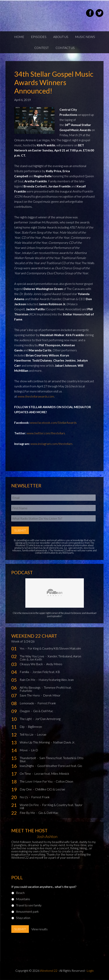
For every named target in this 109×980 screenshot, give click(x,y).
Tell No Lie (27, 734)
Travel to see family (29, 905)
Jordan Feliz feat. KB (46, 672)
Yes (22, 648)
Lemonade (27, 703)
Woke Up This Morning (35, 742)
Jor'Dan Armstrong (48, 719)
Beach (20, 893)
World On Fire (30, 805)
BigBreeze (35, 727)
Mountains (23, 899)
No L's (24, 797)
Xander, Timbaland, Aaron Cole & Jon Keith (50, 658)
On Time (26, 773)
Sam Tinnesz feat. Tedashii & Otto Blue (52, 759)
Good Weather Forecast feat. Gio (60, 766)
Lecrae (42, 734)
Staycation (23, 918)
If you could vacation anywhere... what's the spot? (44, 887)
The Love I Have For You (36, 781)
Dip (22, 727)
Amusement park (27, 911)
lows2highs (27, 766)
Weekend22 (25, 14)
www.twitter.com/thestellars (46, 433)
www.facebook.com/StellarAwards (53, 423)
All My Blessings (30, 687)
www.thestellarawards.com (36, 396)
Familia (25, 672)
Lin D (35, 750)
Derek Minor (52, 695)
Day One (26, 789)
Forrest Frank (47, 703)
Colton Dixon (64, 781)
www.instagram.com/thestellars (51, 444)
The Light (26, 719)
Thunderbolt (28, 758)
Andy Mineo (54, 664)
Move (24, 750)
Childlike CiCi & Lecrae (50, 789)
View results (39, 929)
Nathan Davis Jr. (64, 742)
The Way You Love (32, 656)
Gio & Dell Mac (43, 711)
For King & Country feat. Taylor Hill (51, 806)
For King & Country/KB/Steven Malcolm (54, 648)
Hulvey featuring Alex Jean (56, 680)
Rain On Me (28, 680)
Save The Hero (30, 695)
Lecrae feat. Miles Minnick (52, 773)
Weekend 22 (49, 971)
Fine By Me (28, 813)
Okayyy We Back (32, 664)
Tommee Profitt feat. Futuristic (46, 689)
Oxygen (25, 711)
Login (90, 971)
